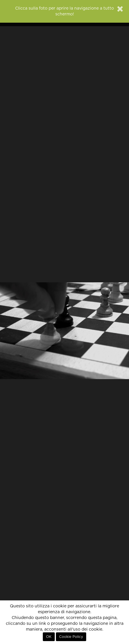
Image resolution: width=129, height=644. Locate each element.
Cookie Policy (71, 637)
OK (49, 637)
